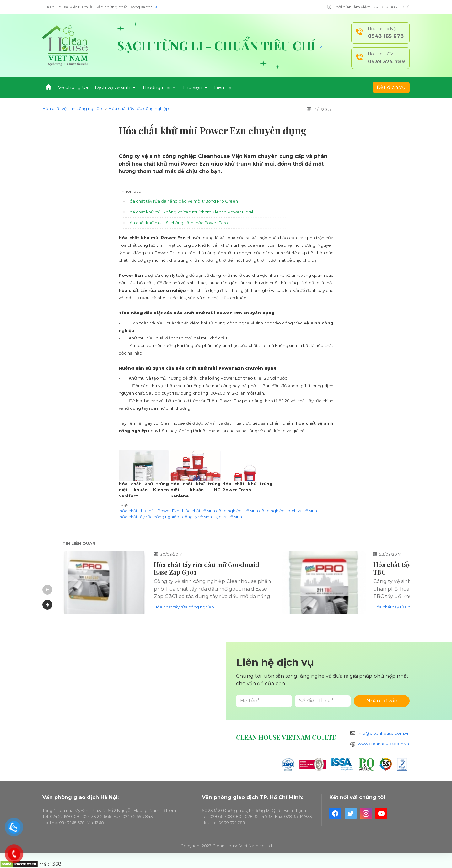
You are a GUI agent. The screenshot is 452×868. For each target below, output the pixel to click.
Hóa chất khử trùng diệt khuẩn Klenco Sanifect (144, 490)
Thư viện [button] (195, 87)
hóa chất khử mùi (137, 511)
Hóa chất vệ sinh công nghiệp (72, 108)
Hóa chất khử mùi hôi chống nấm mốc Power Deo (177, 223)
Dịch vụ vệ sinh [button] (115, 87)
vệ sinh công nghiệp (265, 511)
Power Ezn (168, 511)
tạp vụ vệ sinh (228, 517)
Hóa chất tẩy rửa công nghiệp (139, 108)
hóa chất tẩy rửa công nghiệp (149, 517)
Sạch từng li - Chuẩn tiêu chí (220, 45)
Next (47, 605)
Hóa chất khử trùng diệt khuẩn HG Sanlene (196, 490)
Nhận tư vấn (382, 701)
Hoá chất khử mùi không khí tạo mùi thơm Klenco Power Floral (190, 212)
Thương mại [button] (159, 87)
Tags (123, 504)
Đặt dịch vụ (391, 87)
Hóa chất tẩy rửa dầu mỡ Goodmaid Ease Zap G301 (207, 568)
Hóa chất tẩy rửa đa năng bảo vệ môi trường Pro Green (182, 201)
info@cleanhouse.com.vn (384, 733)
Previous (47, 590)
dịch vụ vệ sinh (302, 511)
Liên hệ (223, 87)
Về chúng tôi (73, 87)
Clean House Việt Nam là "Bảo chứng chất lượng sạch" (100, 7)
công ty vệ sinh (197, 517)
